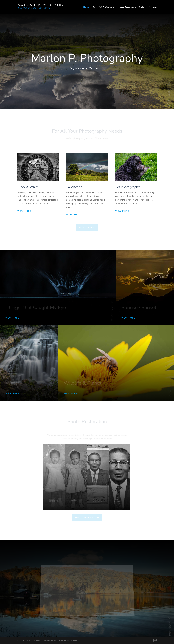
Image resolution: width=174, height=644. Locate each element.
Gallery (142, 7)
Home (86, 7)
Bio (94, 7)
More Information (87, 518)
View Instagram (92, 605)
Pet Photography (107, 7)
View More (24, 211)
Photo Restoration (127, 7)
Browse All (87, 227)
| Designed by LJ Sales (67, 640)
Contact (153, 7)
